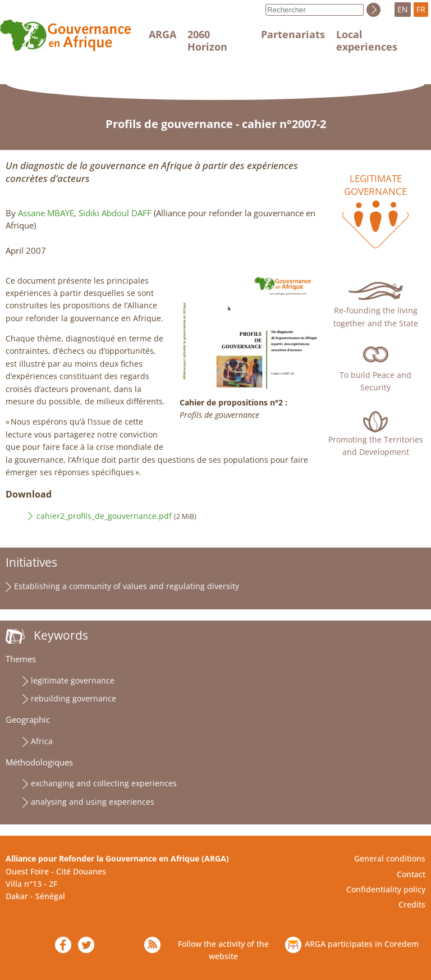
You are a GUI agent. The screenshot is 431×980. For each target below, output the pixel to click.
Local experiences (367, 40)
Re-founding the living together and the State (376, 316)
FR (421, 9)
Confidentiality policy (386, 889)
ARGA (162, 34)
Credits (412, 904)
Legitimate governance (375, 185)
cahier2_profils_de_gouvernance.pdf (104, 516)
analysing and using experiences (93, 802)
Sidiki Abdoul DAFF (115, 213)
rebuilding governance (74, 698)
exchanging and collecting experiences (104, 783)
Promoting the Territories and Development (376, 446)
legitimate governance (73, 680)
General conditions (390, 858)
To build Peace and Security (375, 381)
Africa (42, 741)
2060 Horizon (207, 40)
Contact (411, 874)
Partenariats (293, 34)
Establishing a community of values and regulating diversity (127, 586)
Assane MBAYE (46, 213)
